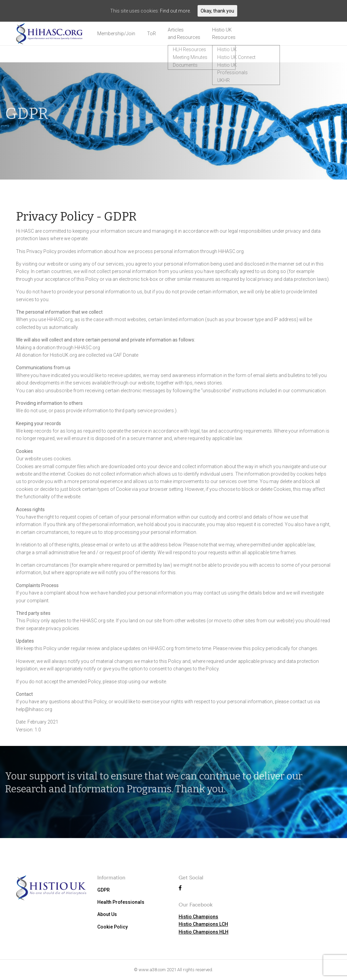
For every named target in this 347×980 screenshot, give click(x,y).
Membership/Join (116, 34)
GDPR (104, 890)
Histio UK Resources (224, 34)
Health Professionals (121, 902)
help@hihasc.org (34, 709)
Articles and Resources (184, 34)
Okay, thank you (217, 11)
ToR (151, 34)
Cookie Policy (113, 926)
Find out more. (175, 11)
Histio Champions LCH (203, 924)
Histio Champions (198, 916)
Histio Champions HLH (203, 932)
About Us (107, 914)
